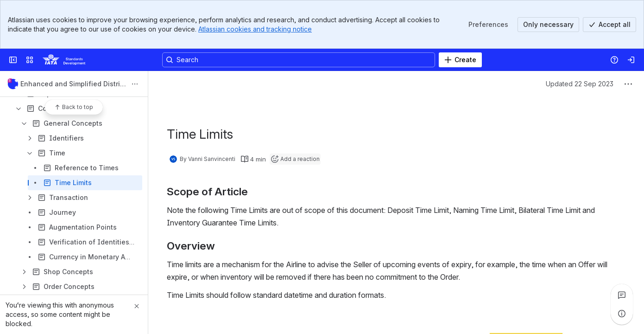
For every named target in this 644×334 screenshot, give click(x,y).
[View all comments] (622, 295)
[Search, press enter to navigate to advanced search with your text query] (299, 60)
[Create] (460, 60)
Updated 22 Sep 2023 (580, 84)
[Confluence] (64, 60)
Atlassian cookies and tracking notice (255, 29)
